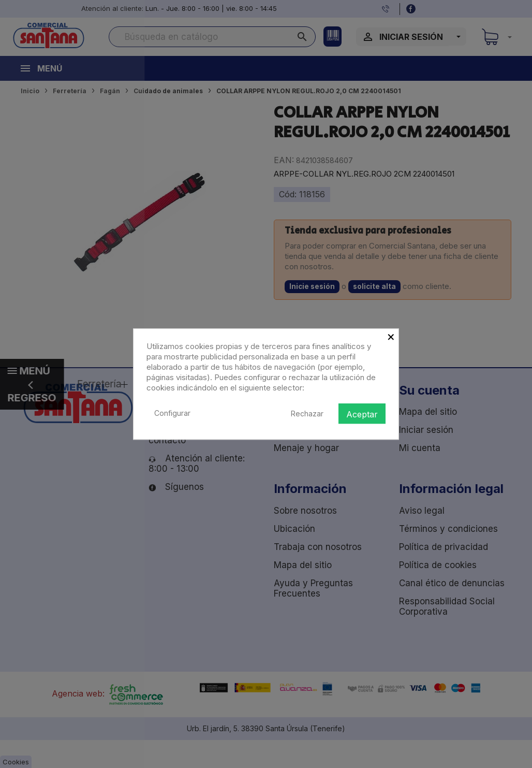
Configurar (172, 413)
